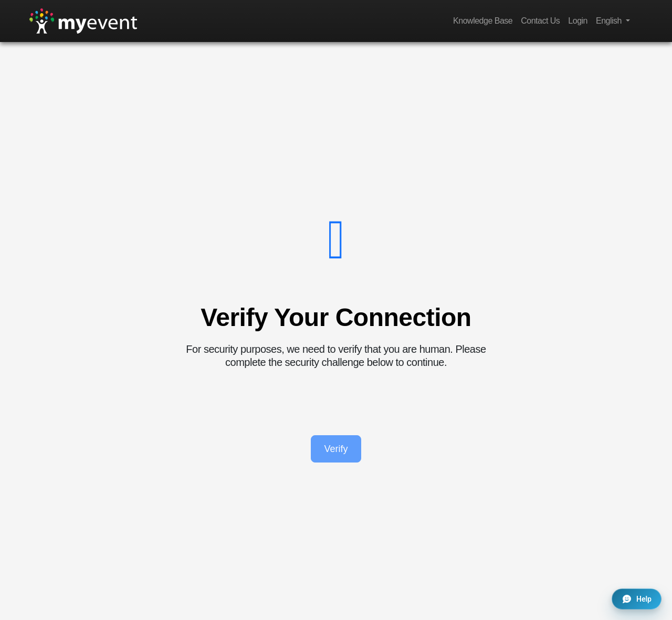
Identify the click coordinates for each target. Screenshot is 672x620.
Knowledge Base (483, 21)
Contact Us (540, 21)
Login (578, 21)
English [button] (610, 21)
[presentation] (336, 402)
